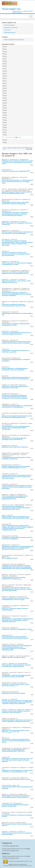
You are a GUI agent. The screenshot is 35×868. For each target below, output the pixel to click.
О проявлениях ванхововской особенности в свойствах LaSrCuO (16, 351)
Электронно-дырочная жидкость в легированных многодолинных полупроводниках (17, 406)
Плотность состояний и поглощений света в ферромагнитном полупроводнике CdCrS (15, 273)
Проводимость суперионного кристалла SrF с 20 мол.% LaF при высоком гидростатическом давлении (17, 760)
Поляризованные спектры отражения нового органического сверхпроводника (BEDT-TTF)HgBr (16, 428)
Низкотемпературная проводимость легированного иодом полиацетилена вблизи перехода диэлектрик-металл (16, 508)
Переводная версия (10, 32)
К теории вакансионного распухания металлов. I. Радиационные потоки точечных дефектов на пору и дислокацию (17, 477)
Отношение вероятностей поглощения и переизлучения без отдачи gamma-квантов (15, 637)
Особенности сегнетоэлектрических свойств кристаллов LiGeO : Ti (16, 685)
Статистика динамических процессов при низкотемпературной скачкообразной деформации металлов (15, 497)
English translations (17, 13)
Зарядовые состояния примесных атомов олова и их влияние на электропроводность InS (17, 771)
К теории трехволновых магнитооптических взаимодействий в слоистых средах (15, 599)
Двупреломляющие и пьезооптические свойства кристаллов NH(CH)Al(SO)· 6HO (17, 193)
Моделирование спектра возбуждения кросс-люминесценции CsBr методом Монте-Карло (16, 517)
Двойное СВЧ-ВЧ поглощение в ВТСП (13, 657)
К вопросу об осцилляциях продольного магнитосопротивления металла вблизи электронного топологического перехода (14, 397)
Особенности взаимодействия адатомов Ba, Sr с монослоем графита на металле (17, 333)
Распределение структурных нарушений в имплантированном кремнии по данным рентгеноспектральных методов (15, 214)
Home (5, 148)
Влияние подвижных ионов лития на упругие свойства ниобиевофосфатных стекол (16, 467)
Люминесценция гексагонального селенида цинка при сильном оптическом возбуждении (17, 233)
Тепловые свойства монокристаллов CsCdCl (16, 779)
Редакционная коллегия (11, 28)
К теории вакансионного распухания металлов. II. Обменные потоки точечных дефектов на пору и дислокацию (17, 487)
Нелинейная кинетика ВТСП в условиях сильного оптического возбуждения (17, 538)
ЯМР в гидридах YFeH (10, 558)
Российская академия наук (10, 846)
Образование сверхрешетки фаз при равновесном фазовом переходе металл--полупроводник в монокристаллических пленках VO (17, 548)
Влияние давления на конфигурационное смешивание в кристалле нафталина (15, 369)
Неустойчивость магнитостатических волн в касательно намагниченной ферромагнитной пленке (16, 741)
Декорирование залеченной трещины (13, 693)
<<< (27, 149)
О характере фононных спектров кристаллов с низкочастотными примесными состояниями (16, 342)
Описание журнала (9, 25)
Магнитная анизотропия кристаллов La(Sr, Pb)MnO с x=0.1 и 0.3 (16, 731)
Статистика (7, 30)
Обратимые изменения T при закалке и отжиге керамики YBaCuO (16, 282)
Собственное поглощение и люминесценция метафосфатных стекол (16, 324)
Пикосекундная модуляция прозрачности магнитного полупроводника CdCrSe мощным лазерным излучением (17, 294)
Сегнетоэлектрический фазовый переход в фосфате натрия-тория (15, 805)
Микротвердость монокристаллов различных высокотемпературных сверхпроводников (16, 796)
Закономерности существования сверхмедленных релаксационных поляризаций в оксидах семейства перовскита (17, 620)
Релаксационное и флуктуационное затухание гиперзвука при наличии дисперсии (16, 666)
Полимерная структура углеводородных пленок (17, 629)
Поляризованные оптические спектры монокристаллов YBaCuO (14, 578)
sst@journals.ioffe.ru (28, 11)
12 (20, 137)
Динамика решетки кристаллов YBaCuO (15, 447)
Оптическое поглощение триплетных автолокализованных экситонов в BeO (14, 305)
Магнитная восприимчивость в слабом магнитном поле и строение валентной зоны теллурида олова (17, 182)
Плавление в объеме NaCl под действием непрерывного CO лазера (15, 387)
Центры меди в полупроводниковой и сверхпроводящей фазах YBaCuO (14, 750)
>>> (31, 149)
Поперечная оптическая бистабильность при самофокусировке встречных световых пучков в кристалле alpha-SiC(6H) (17, 589)
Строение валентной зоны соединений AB (16, 171)
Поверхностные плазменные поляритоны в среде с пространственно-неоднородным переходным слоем (17, 162)
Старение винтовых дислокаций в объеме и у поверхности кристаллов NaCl (16, 712)
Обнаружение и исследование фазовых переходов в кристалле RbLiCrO (14, 439)
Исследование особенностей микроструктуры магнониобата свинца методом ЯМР (16, 676)
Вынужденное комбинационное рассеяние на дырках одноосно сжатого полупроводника (16, 378)
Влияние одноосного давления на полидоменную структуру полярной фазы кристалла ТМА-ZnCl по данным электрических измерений (17, 702)
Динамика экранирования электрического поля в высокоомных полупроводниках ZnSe (17, 417)
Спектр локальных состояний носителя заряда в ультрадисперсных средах (17, 264)
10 (16, 137)
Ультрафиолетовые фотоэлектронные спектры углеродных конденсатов (16, 458)
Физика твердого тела (11, 9)
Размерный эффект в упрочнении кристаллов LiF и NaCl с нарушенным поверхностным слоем (17, 721)
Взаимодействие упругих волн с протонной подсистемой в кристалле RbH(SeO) (15, 203)
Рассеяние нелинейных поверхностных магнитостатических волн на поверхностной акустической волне (16, 254)
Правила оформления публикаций (14, 40)
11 (18, 137)
